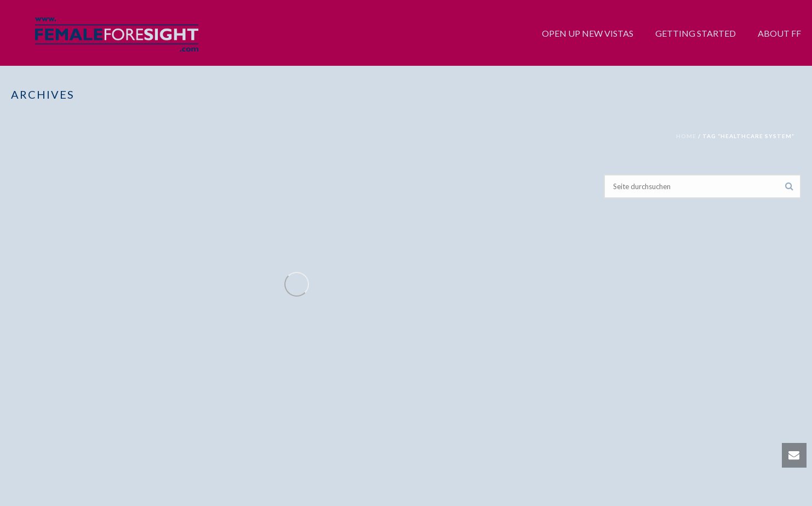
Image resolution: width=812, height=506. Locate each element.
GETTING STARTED (696, 33)
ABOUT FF (779, 33)
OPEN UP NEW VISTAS (588, 33)
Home (686, 136)
